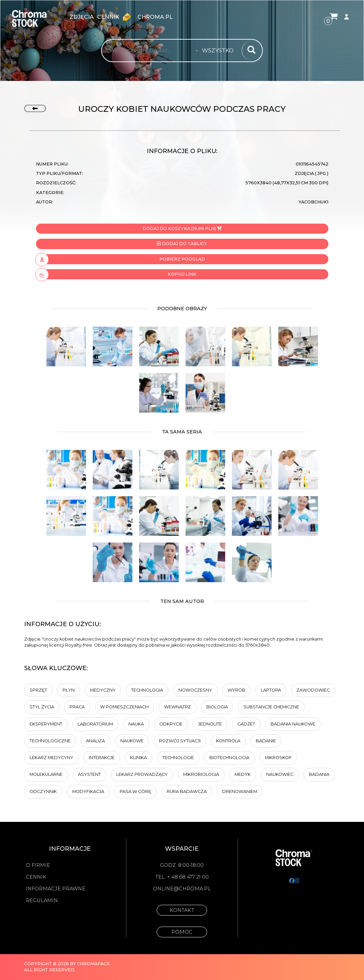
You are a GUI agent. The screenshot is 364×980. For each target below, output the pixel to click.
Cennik (116, 17)
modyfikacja (88, 791)
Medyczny (103, 690)
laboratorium (95, 724)
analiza (95, 741)
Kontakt (182, 910)
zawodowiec (313, 690)
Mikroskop (278, 758)
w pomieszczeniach (124, 707)
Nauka (136, 724)
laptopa (271, 690)
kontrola (228, 741)
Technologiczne (50, 741)
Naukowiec (280, 774)
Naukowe (132, 741)
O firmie (38, 865)
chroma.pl (155, 17)
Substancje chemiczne (271, 707)
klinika (138, 758)
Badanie (266, 741)
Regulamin (42, 900)
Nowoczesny (195, 690)
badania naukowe (293, 724)
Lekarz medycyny (51, 758)
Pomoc (182, 932)
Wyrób (236, 690)
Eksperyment (46, 724)
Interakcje (102, 758)
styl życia (42, 707)
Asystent (89, 774)
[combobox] (220, 51)
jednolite (210, 724)
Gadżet (246, 724)
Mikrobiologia (201, 774)
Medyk (243, 774)
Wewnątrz (177, 707)
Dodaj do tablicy (182, 244)
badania (319, 774)
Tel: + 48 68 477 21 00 (182, 877)
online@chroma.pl (182, 889)
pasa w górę (135, 791)
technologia (147, 690)
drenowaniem (240, 791)
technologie (178, 758)
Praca (77, 707)
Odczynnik (43, 791)
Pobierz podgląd (120, 259)
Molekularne (46, 774)
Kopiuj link (116, 274)
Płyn (69, 690)
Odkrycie (171, 724)
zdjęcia (82, 17)
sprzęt (38, 690)
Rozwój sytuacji (180, 741)
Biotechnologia (229, 758)
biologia (217, 707)
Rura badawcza (187, 791)
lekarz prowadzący (142, 774)
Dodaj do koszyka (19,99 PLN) (182, 228)
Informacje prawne (56, 889)
